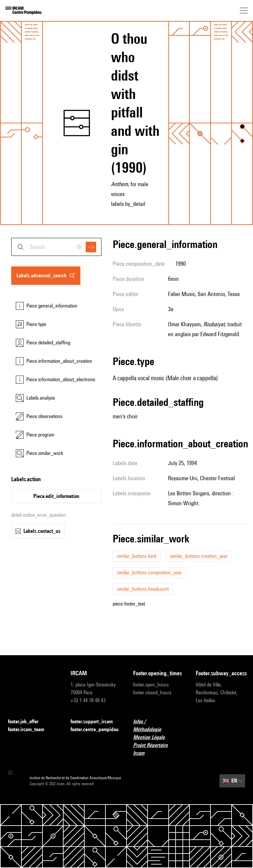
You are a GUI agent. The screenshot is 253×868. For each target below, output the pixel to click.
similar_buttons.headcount (143, 589)
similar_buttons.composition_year (149, 572)
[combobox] (56, 247)
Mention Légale (153, 738)
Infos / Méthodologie (158, 725)
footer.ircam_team (30, 730)
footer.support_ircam (95, 722)
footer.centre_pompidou (95, 729)
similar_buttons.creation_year (199, 556)
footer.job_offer (27, 722)
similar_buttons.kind (137, 556)
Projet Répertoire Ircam (158, 749)
